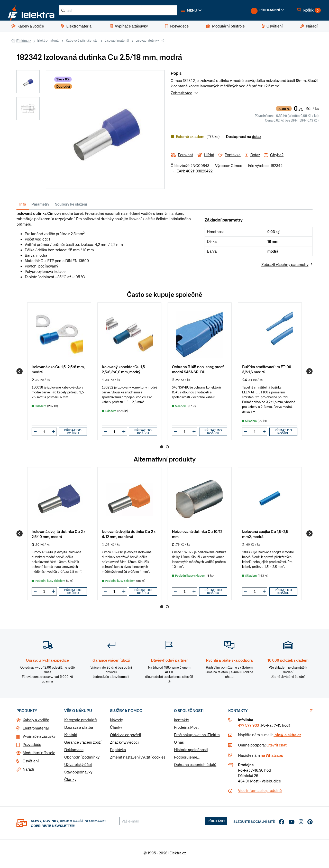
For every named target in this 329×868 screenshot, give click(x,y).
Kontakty (181, 722)
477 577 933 (248, 727)
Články (70, 781)
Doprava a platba (79, 729)
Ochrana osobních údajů (195, 767)
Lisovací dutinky (147, 42)
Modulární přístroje (39, 755)
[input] (44, 434)
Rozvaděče (32, 746)
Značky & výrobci (124, 744)
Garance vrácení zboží (83, 744)
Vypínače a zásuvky (39, 738)
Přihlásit (216, 823)
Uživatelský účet (78, 767)
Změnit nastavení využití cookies (138, 759)
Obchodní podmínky (82, 759)
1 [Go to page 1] (162, 449)
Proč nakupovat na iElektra (197, 737)
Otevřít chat (277, 747)
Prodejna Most (186, 729)
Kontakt (71, 737)
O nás (179, 744)
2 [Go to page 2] (167, 449)
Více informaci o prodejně (260, 792)
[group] (59, 373)
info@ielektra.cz (287, 737)
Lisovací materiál (117, 42)
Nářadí (28, 771)
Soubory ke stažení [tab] (71, 206)
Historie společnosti (191, 752)
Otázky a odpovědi (126, 737)
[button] (208, 11)
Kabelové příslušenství (82, 42)
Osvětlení (31, 763)
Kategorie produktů (81, 722)
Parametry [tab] (40, 206)
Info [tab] (23, 206)
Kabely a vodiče (36, 722)
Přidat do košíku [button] (73, 434)
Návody (116, 722)
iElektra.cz (23, 43)
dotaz (257, 138)
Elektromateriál (48, 42)
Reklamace (74, 752)
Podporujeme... (187, 759)
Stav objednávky (78, 774)
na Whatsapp (272, 757)
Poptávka (118, 752)
